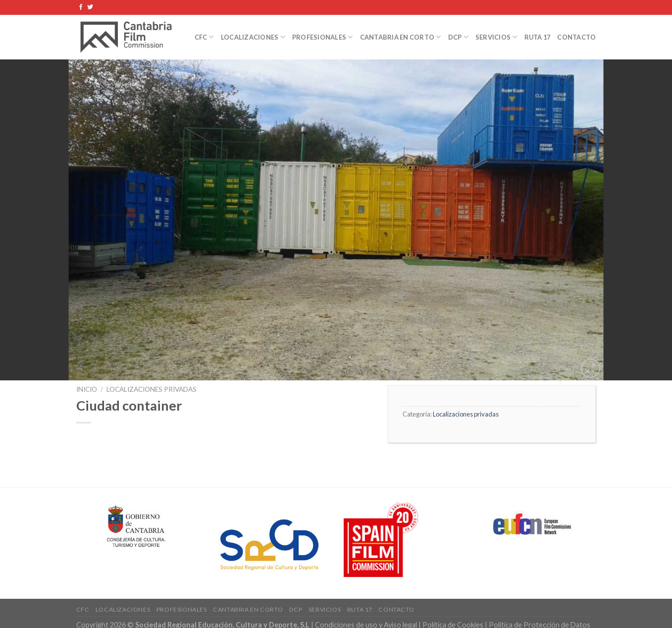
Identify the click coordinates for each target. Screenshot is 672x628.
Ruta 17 (538, 37)
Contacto (576, 37)
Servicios (496, 37)
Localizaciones (253, 37)
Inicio (87, 389)
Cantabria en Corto (401, 37)
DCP (458, 37)
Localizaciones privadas (152, 389)
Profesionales (323, 37)
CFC (204, 37)
